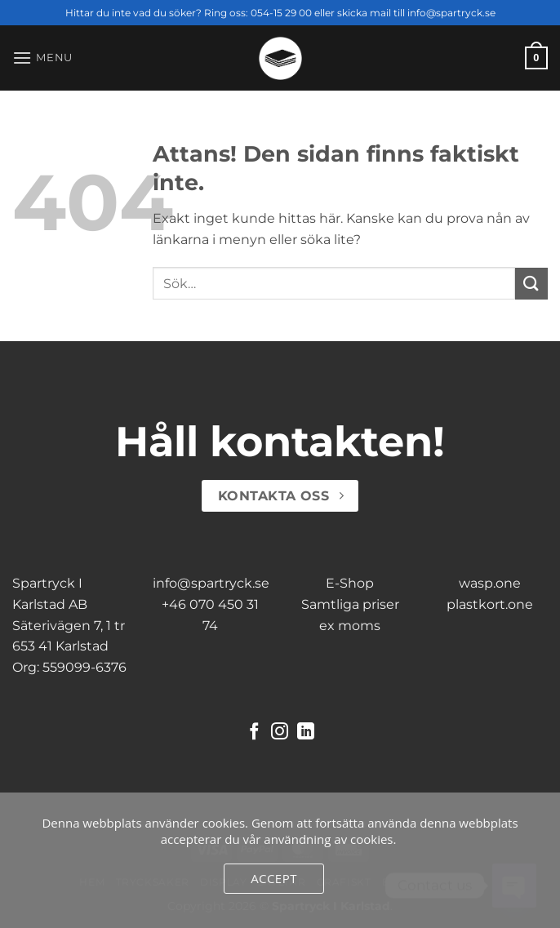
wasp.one (490, 583)
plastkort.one (490, 604)
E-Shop (350, 583)
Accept (274, 878)
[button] (42, 58)
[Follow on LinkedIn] (306, 733)
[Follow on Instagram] (280, 733)
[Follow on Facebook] (254, 733)
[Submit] (531, 284)
